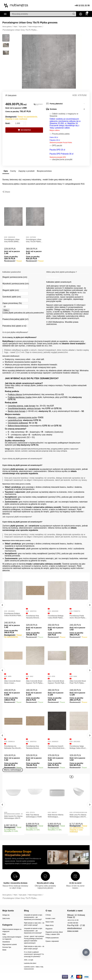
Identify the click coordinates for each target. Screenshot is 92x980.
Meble (4, 950)
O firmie (48, 915)
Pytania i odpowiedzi (52, 941)
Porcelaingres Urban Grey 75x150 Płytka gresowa (34, 241)
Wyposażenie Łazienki (10, 944)
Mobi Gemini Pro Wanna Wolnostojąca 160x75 (13, 817)
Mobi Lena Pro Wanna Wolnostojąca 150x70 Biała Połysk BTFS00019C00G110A (78, 816)
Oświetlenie (6, 942)
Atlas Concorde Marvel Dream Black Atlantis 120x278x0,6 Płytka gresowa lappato (13, 680)
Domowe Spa (7, 947)
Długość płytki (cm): (11, 290)
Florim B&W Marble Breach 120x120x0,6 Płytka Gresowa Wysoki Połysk (57, 617)
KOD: (75, 95)
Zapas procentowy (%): (12, 303)
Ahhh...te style (29, 960)
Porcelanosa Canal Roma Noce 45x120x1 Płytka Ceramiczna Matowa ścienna (34, 745)
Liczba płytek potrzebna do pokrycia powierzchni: (23, 313)
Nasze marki (50, 922)
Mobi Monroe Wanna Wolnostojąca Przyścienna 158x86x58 (57, 816)
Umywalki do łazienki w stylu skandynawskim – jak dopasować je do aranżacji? (33, 917)
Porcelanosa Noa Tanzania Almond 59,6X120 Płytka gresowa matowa (76, 747)
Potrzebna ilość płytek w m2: (15, 326)
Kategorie (5, 14)
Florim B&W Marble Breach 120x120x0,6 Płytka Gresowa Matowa (13, 617)
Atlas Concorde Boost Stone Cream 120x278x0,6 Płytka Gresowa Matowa (56, 682)
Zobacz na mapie (73, 931)
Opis (6, 171)
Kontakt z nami (50, 918)
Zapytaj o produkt (26, 171)
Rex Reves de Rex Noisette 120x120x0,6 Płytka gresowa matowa (35, 617)
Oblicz (6, 310)
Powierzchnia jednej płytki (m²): (16, 319)
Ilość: (8, 123)
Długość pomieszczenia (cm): (15, 277)
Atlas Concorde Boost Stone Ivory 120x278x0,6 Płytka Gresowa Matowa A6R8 (35, 682)
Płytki (4, 934)
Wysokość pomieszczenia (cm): (16, 284)
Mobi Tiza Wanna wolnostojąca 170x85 (34, 816)
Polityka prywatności (52, 938)
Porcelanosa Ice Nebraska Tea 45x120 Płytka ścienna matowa (56, 747)
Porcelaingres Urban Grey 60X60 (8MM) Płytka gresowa (12, 241)
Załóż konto (6, 918)
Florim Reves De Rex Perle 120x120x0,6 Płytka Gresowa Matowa (79, 617)
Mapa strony (50, 925)
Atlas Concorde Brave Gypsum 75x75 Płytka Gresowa (78, 682)
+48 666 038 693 (73, 923)
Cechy (13, 171)
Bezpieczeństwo (44, 171)
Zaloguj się (6, 915)
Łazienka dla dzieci (30, 963)
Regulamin (49, 929)
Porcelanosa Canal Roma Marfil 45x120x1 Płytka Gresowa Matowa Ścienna (13, 745)
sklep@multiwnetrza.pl (74, 928)
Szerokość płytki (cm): (12, 297)
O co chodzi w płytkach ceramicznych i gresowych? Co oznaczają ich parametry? (34, 954)
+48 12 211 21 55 (82, 5)
